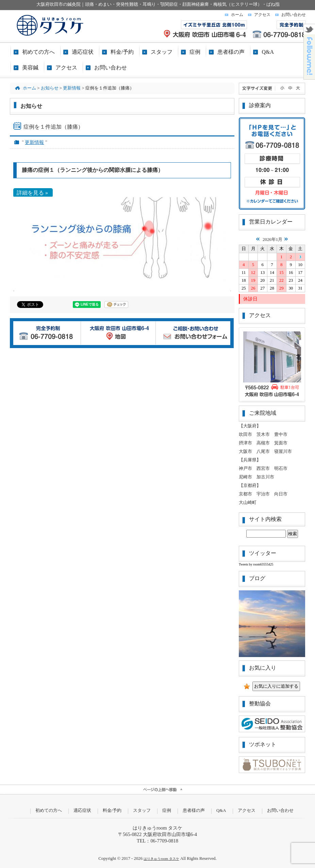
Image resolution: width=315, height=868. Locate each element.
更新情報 (34, 142)
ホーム (237, 15)
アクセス (262, 15)
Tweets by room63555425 (256, 564)
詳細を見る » (33, 193)
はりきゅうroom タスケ (161, 859)
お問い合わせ (294, 15)
